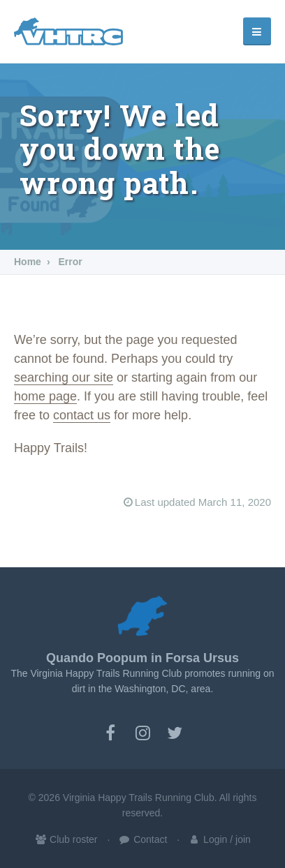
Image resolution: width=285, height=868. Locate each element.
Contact (142, 839)
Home (28, 262)
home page (45, 396)
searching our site (64, 377)
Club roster (66, 839)
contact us (82, 415)
